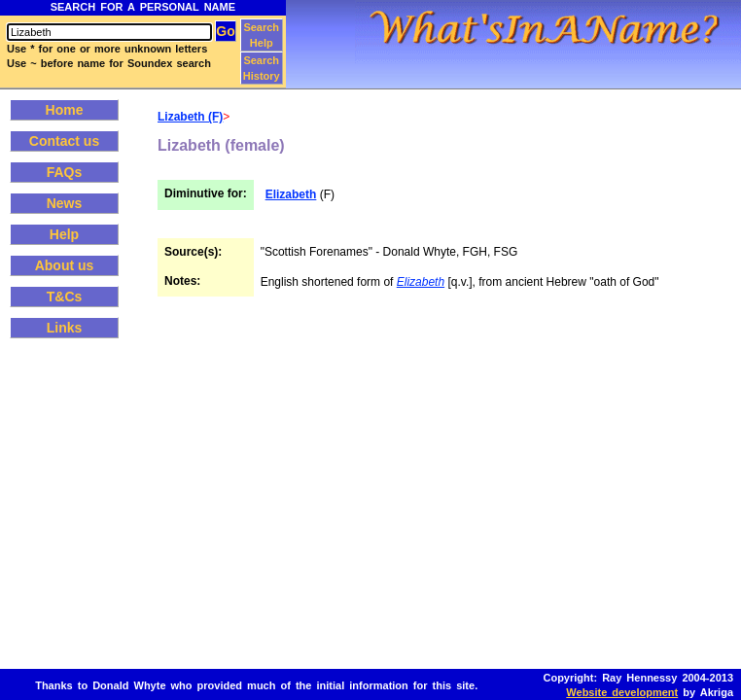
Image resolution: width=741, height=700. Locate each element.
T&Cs (65, 297)
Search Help (261, 35)
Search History (262, 68)
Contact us (64, 141)
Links (65, 328)
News (65, 203)
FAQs (65, 172)
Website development (622, 692)
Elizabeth (291, 194)
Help (64, 234)
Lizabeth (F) (190, 117)
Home (65, 110)
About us (65, 265)
